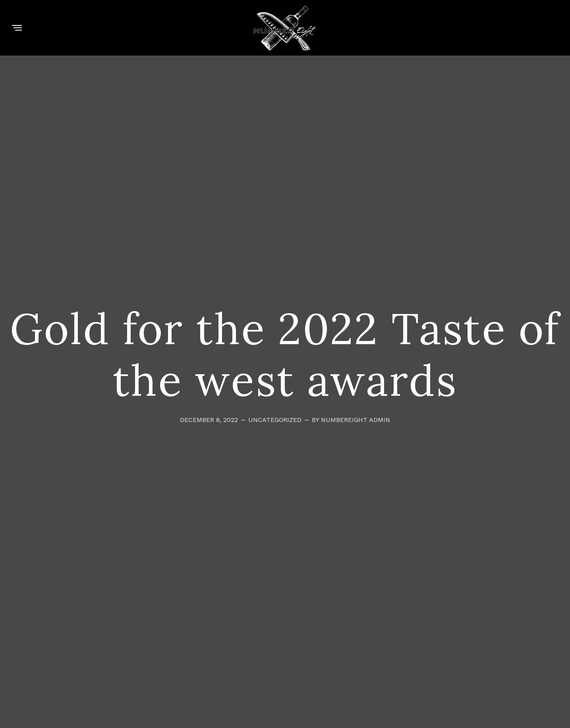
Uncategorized (275, 420)
